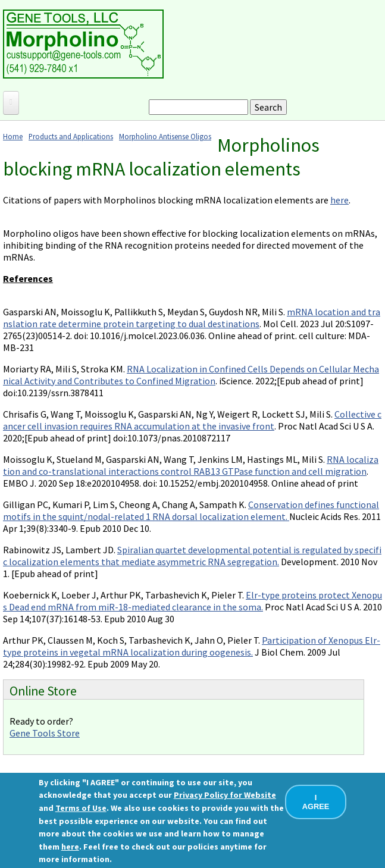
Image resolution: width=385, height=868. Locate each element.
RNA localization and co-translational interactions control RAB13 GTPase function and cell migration (191, 465)
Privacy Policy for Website (225, 795)
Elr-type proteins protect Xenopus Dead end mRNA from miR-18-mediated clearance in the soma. (192, 601)
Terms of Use (81, 808)
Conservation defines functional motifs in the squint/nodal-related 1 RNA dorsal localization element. (191, 510)
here (339, 200)
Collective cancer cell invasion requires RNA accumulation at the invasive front (192, 420)
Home (13, 136)
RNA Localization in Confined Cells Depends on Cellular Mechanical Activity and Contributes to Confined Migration (191, 375)
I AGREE (316, 802)
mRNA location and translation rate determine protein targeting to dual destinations (192, 318)
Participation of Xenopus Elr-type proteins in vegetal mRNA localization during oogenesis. (192, 646)
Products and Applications (71, 136)
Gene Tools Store (45, 733)
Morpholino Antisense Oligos (165, 136)
